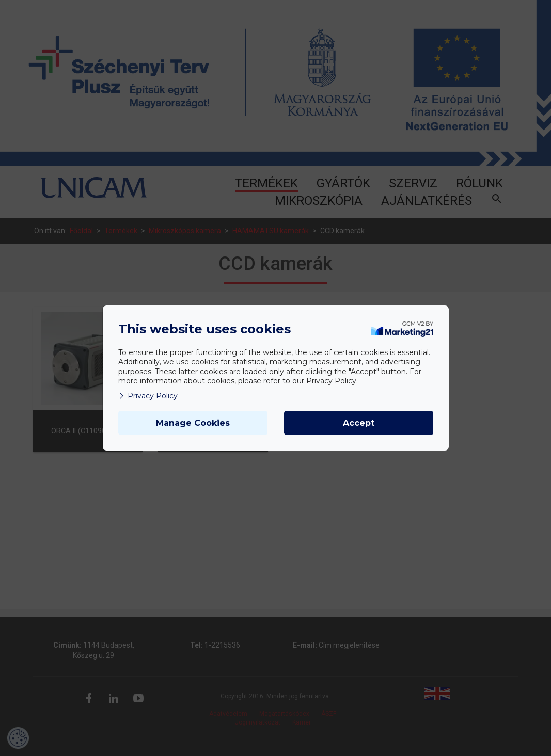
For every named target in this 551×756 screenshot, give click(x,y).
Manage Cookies (193, 423)
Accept (359, 423)
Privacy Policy (148, 396)
